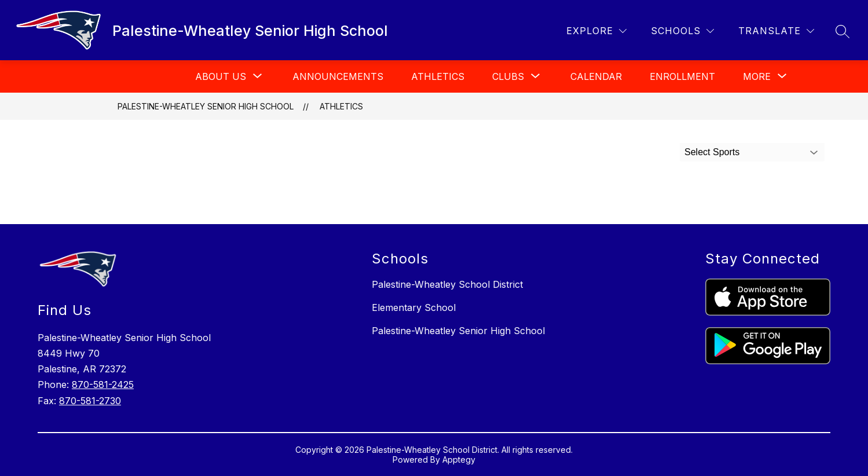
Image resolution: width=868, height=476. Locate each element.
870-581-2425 (103, 385)
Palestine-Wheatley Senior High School (206, 106)
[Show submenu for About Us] (221, 76)
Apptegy (459, 459)
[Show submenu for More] (757, 76)
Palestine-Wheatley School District (447, 284)
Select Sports (712, 152)
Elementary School (414, 307)
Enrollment (682, 76)
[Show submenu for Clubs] (508, 76)
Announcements (338, 76)
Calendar (596, 76)
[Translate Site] (776, 31)
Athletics (438, 76)
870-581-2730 (90, 401)
